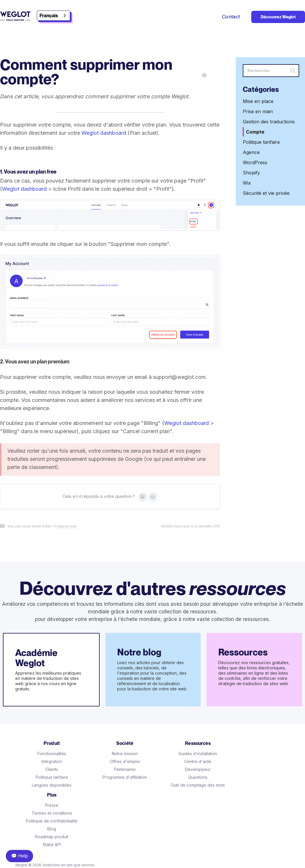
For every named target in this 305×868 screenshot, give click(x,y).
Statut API (52, 845)
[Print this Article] (204, 76)
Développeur (198, 769)
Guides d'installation (198, 754)
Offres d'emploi (125, 761)
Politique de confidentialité (52, 821)
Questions (198, 777)
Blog (52, 829)
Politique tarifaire (261, 142)
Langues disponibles (52, 785)
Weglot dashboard (104, 133)
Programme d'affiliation (125, 777)
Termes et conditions (52, 813)
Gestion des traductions (269, 122)
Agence (251, 152)
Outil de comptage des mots (198, 785)
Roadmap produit (52, 837)
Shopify (251, 173)
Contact (232, 17)
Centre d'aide (198, 761)
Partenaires (125, 769)
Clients (52, 769)
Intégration (52, 761)
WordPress (255, 162)
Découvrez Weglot (278, 17)
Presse (52, 805)
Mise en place (258, 101)
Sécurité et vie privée (266, 193)
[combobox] (53, 16)
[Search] (271, 71)
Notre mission (125, 754)
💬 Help (19, 856)
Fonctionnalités (52, 754)
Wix (247, 183)
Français (49, 16)
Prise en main (258, 111)
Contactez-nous (66, 526)
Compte (255, 132)
